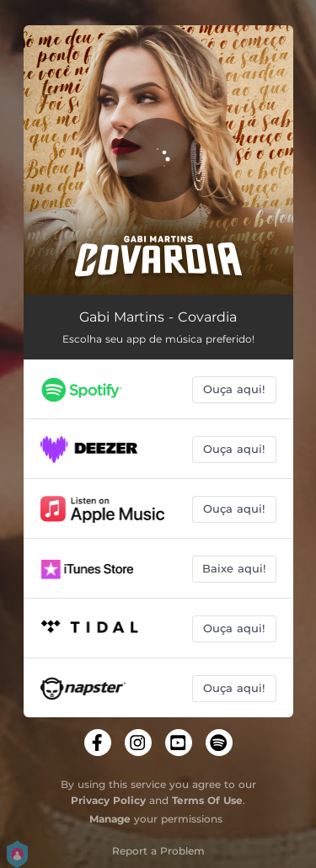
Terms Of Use (207, 800)
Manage (110, 819)
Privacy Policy (108, 800)
